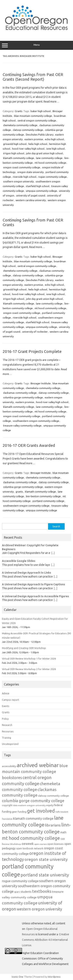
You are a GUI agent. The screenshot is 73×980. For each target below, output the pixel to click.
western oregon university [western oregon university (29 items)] (39, 909)
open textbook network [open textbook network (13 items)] (30, 848)
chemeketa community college (20, 125)
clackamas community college (20, 393)
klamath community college (19, 158)
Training (7, 738)
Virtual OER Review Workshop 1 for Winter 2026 (29, 659)
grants (19, 492)
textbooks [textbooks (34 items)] (42, 891)
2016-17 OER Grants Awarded (29, 445)
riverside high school (25, 177)
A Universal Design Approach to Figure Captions (33, 584)
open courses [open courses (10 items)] (41, 844)
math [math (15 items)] (63, 832)
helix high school (38, 144)
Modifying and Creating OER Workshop (24, 648)
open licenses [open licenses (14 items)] (56, 844)
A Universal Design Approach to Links (26, 573)
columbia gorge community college (23, 397)
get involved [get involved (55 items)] (41, 811)
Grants (19, 111)
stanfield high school (38, 186)
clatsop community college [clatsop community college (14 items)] (53, 796)
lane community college (49, 158)
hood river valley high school (28, 149)
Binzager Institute (41, 383)
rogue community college (52, 177)
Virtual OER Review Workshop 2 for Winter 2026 (29, 669)
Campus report (11, 700)
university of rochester (35, 332)
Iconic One (18, 977)
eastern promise (34, 139)
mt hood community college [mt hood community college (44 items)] (31, 838)
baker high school (41, 111)
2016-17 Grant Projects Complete (32, 351)
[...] (53, 553)
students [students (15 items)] (26, 892)
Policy (5, 719)
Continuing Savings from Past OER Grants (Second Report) (33, 77)
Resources (8, 731)
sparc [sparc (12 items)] (17, 892)
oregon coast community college (22, 167)
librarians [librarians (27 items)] (53, 825)
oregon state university (30, 172)
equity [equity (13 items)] (50, 805)
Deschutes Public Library (40, 135)
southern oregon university (18, 181)
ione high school (55, 149)
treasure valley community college (22, 426)
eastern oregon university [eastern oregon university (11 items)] (32, 805)
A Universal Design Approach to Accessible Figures (35, 596)
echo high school (54, 139)
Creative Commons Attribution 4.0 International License (46, 940)
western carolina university (31, 200)
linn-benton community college (43, 496)
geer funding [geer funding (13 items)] (19, 812)
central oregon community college (37, 120)
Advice (6, 693)
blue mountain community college (33, 116)
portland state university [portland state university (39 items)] (45, 875)
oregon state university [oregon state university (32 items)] (46, 859)
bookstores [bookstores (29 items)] (12, 778)
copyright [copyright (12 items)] (7, 805)
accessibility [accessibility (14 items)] (9, 766)
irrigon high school (14, 153)
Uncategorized (10, 744)
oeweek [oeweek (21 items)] (28, 844)
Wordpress (54, 977)
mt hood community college (50, 163)
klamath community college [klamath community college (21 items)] (33, 818)
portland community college (48, 501)
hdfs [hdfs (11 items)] (58, 812)
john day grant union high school (44, 153)
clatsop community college (28, 130)
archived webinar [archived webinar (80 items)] (38, 765)
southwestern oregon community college (36, 421)
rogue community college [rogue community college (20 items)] (20, 881)
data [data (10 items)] (15, 805)
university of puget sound (31, 195)
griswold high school (15, 144)
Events (6, 706)
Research (7, 725)
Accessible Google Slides (19, 561)
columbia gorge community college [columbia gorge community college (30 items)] (33, 801)
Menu (36, 45)
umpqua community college (41, 191)
